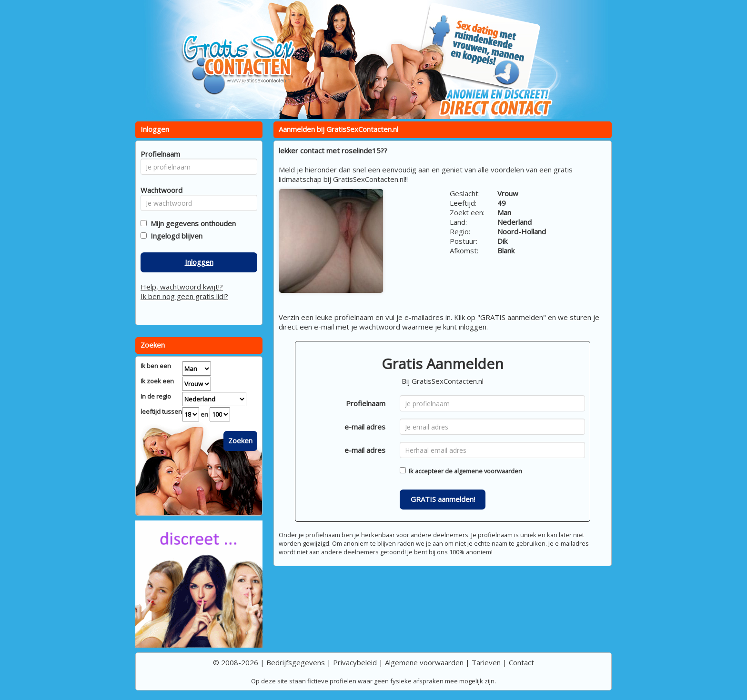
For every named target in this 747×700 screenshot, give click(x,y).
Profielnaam (366, 403)
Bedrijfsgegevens (296, 662)
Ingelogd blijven (175, 236)
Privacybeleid (355, 662)
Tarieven (486, 662)
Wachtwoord (159, 190)
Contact (521, 662)
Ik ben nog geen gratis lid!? (184, 296)
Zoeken (240, 440)
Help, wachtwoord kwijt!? (182, 287)
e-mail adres (365, 427)
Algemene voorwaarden (424, 662)
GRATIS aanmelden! (443, 499)
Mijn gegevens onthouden (191, 223)
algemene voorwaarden (488, 471)
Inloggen (199, 262)
